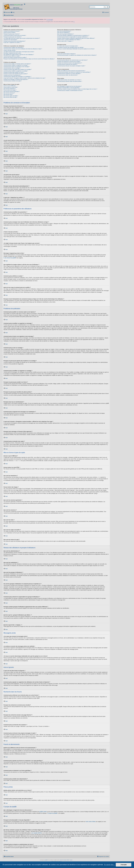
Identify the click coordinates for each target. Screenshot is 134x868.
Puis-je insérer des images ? (10, 90)
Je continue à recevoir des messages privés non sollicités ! (71, 47)
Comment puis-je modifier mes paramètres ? (14, 47)
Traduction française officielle (64, 860)
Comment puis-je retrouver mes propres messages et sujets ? (71, 66)
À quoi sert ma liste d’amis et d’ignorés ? (66, 54)
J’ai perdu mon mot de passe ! (10, 40)
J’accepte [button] (124, 865)
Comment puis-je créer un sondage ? (12, 68)
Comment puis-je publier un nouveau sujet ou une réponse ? (17, 64)
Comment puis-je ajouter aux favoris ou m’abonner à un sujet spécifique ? (74, 72)
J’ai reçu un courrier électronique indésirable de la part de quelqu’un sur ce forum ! (76, 49)
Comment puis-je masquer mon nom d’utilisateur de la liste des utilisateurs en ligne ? (23, 49)
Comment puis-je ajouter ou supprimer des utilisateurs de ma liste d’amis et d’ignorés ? (77, 55)
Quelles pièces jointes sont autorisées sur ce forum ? (69, 80)
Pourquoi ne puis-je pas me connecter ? (13, 37)
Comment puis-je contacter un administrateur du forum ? (70, 90)
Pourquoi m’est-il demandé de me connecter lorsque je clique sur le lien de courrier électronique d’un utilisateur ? (29, 59)
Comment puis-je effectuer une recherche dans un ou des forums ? (72, 60)
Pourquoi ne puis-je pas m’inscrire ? (12, 34)
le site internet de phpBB (10, 258)
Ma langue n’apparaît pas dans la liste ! (12, 53)
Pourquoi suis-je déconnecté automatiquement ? (15, 41)
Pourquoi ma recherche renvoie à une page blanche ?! (70, 63)
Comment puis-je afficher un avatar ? (12, 56)
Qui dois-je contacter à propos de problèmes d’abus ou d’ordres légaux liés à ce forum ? (77, 89)
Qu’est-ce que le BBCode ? (10, 86)
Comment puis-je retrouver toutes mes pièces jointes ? (70, 81)
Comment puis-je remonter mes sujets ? (13, 81)
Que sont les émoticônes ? (10, 89)
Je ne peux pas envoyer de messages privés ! (68, 46)
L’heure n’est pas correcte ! (10, 50)
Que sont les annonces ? (9, 93)
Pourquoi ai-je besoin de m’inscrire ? (12, 31)
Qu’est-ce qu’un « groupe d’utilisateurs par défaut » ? (69, 40)
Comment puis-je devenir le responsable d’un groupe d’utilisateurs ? (73, 37)
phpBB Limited (43, 812)
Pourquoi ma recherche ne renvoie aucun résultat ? (69, 62)
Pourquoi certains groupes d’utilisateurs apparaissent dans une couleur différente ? (76, 38)
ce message (50, 19)
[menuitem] (13, 12)
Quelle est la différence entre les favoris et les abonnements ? (71, 71)
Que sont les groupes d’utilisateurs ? (66, 34)
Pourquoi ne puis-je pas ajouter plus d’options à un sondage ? (18, 69)
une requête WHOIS (36, 833)
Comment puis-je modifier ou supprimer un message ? (16, 65)
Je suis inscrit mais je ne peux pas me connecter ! (15, 35)
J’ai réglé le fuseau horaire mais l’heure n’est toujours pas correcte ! (19, 52)
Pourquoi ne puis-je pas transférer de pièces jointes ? (16, 74)
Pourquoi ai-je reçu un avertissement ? (12, 75)
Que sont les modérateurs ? (64, 32)
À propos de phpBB (52, 813)
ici (74, 22)
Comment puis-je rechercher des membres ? (67, 64)
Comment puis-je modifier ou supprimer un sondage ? (16, 71)
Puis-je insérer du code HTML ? (11, 87)
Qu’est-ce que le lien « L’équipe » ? (65, 41)
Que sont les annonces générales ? (12, 92)
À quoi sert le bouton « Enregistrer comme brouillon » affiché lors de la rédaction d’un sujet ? (24, 78)
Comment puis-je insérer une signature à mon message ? (17, 67)
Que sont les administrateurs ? (64, 31)
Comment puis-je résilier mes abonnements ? (68, 75)
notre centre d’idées (91, 822)
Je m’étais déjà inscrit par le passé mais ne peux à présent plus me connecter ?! (22, 38)
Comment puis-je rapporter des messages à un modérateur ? (17, 77)
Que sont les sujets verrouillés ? (11, 96)
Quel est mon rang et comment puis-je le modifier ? (15, 57)
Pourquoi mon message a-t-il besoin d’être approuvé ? (16, 79)
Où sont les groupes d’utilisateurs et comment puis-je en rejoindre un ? (73, 35)
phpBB (46, 860)
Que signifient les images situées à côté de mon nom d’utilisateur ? (19, 55)
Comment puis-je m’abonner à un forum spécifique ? (69, 74)
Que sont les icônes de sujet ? (10, 97)
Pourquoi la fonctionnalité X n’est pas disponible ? (69, 88)
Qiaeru (71, 860)
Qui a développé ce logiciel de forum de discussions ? (69, 86)
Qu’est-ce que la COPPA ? (10, 32)
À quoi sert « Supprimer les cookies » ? (12, 43)
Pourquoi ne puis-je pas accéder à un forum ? (14, 72)
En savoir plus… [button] (110, 865)
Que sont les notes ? (8, 94)
